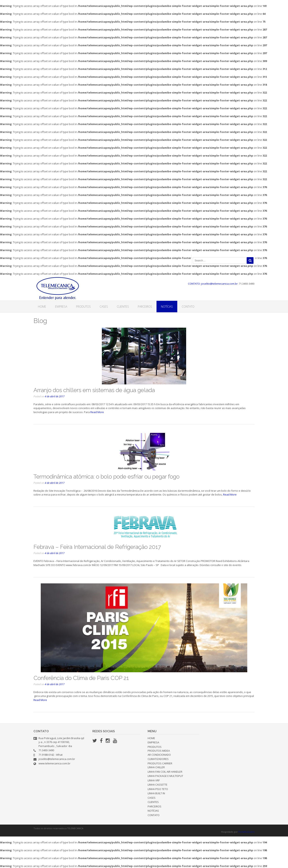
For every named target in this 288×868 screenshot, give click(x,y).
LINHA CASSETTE (158, 785)
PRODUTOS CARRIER (160, 763)
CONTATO (188, 307)
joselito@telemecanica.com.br (57, 759)
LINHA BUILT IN (156, 793)
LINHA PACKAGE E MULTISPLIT (165, 776)
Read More (97, 412)
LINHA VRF (154, 780)
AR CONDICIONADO (159, 755)
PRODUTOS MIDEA (159, 751)
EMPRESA (61, 307)
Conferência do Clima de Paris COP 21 (81, 678)
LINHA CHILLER (156, 767)
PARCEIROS (145, 307)
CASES (104, 307)
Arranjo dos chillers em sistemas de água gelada (94, 390)
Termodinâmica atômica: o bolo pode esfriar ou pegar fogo (106, 477)
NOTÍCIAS (167, 307)
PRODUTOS (83, 307)
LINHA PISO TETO (158, 789)
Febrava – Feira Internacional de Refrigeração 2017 (97, 547)
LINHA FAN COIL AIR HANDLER (165, 772)
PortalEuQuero (246, 832)
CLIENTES (123, 307)
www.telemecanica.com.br (54, 763)
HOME (42, 307)
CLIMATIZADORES (158, 759)
